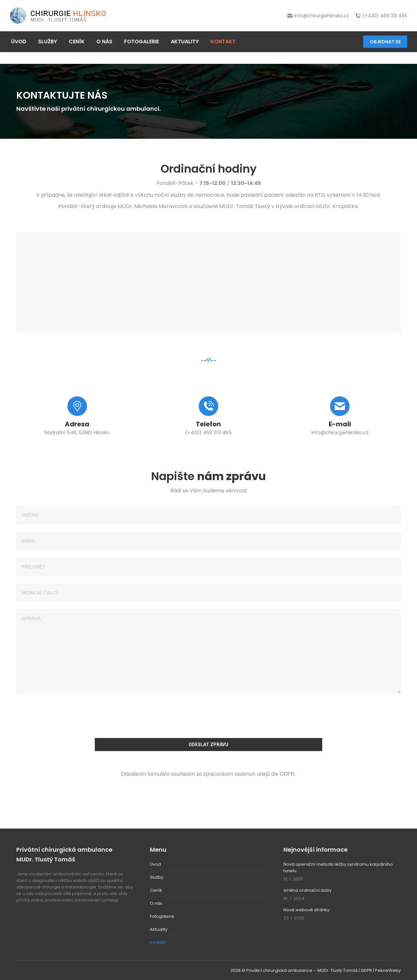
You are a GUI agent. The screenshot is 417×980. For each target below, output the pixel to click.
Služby (157, 877)
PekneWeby (388, 970)
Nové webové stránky (306, 910)
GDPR (366, 970)
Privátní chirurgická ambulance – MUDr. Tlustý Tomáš (302, 970)
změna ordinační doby (308, 890)
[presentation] (208, 714)
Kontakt (158, 942)
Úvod (155, 864)
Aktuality (159, 929)
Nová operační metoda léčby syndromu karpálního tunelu (338, 867)
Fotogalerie (162, 916)
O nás (156, 903)
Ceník (156, 890)
